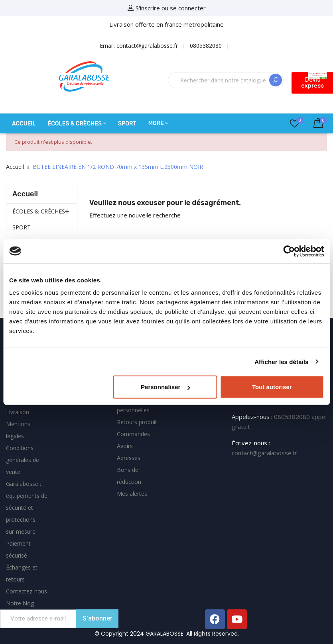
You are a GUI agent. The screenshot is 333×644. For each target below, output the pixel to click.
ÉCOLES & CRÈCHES (39, 211)
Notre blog (20, 603)
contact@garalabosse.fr (264, 453)
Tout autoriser (272, 387)
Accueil (25, 194)
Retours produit (137, 422)
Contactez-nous (27, 591)
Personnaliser (165, 387)
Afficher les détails (281, 361)
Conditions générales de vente (23, 460)
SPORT (22, 227)
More (156, 123)
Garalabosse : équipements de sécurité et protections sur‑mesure (27, 508)
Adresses (129, 458)
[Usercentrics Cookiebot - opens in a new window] (289, 251)
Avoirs (125, 446)
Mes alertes (132, 494)
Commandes (133, 434)
